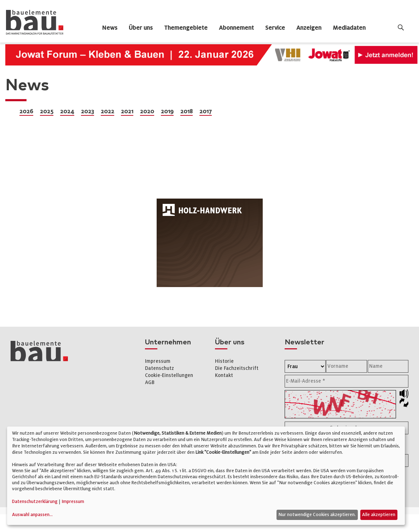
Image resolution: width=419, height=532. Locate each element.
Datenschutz (159, 368)
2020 (147, 111)
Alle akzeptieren (379, 515)
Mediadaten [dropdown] (349, 28)
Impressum (158, 361)
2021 (127, 111)
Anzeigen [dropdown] (309, 28)
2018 (187, 111)
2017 (206, 111)
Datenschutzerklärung (35, 502)
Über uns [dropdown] (141, 28)
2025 (47, 111)
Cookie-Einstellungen (169, 375)
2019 (167, 111)
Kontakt (224, 375)
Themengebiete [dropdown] (186, 28)
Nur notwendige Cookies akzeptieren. (317, 515)
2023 (88, 111)
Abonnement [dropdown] (236, 28)
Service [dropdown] (275, 28)
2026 (26, 111)
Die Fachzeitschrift (237, 368)
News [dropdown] (110, 28)
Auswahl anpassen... (32, 515)
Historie (224, 361)
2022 (107, 111)
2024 (67, 111)
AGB (150, 382)
